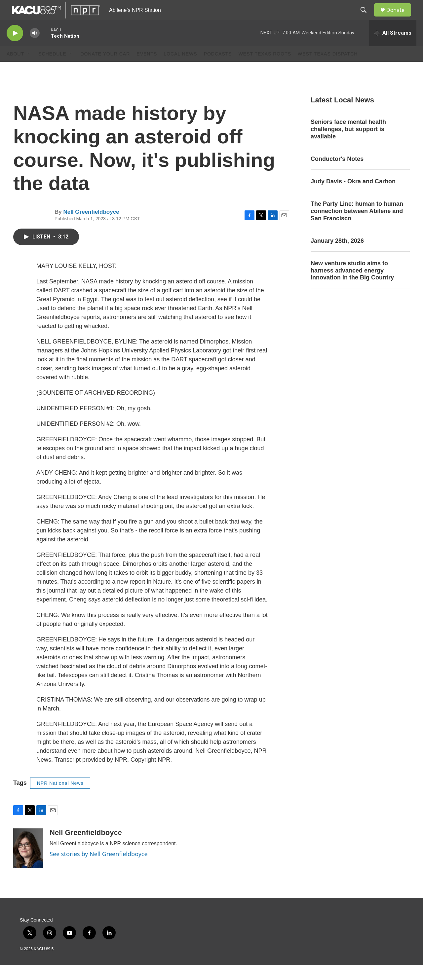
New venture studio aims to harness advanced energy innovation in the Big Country (352, 285)
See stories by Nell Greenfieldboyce (99, 869)
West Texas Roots (265, 69)
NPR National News (60, 798)
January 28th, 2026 (337, 256)
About (15, 69)
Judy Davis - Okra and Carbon (353, 196)
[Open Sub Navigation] (29, 69)
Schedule (52, 69)
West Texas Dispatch (328, 69)
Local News (180, 69)
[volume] (35, 48)
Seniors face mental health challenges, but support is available (348, 144)
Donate (400, 17)
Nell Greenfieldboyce (91, 227)
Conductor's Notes (337, 174)
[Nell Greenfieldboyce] (28, 863)
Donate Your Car (105, 69)
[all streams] (393, 48)
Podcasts (218, 69)
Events (147, 69)
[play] (15, 48)
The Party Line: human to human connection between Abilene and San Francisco (357, 226)
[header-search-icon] (366, 18)
